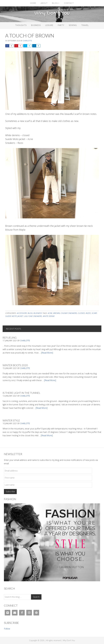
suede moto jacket (14, 316)
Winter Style (11, 420)
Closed (81, 313)
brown (56, 313)
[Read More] (47, 353)
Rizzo (88, 313)
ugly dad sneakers (33, 316)
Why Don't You (52, 13)
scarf (94, 313)
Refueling (10, 338)
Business (38, 313)
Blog (30, 313)
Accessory (22, 313)
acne (50, 313)
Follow (7, 629)
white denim (48, 316)
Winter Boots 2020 (15, 365)
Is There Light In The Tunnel (21, 393)
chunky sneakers (69, 313)
